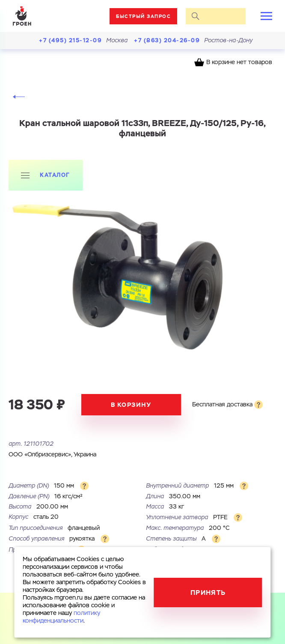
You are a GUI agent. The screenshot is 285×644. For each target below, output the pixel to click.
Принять (208, 593)
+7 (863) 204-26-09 (167, 40)
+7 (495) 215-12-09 (70, 40)
